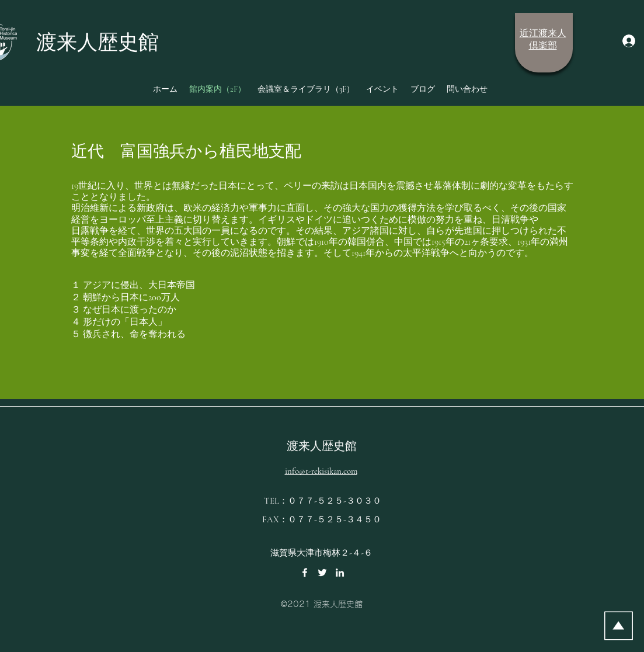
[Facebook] (305, 573)
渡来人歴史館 (322, 446)
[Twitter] (322, 573)
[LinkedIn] (340, 573)
